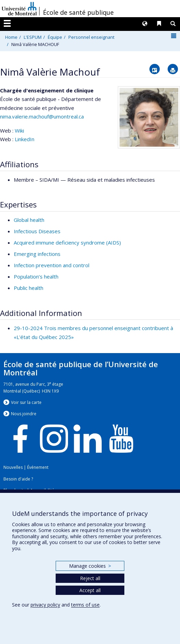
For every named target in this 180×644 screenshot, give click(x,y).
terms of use (85, 605)
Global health (29, 220)
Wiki (19, 131)
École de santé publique (78, 12)
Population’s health (36, 276)
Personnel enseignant (91, 37)
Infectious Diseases (37, 231)
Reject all (90, 578)
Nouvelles (13, 467)
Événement (38, 467)
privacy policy (45, 605)
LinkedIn (25, 139)
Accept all (90, 590)
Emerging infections (37, 254)
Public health (29, 288)
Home (11, 37)
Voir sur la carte (26, 402)
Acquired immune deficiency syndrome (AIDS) (67, 242)
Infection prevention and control (52, 265)
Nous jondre (24, 414)
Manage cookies (90, 566)
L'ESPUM (33, 37)
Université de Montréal (19, 9)
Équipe (55, 37)
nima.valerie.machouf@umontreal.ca (42, 116)
